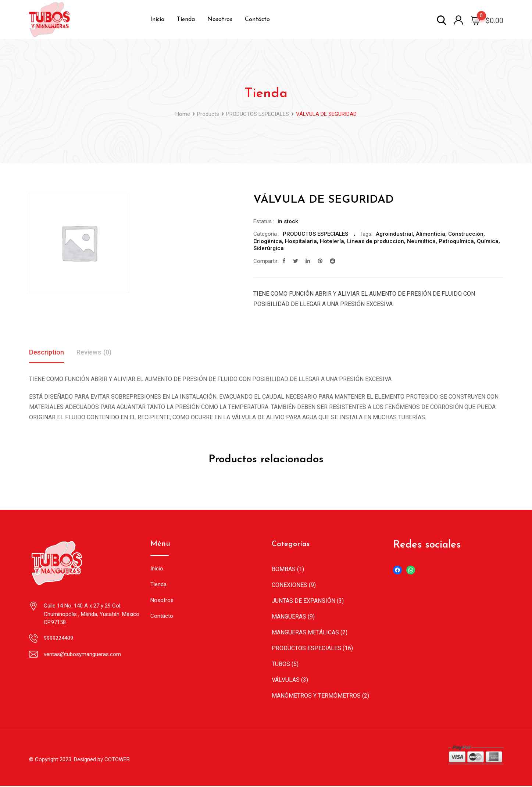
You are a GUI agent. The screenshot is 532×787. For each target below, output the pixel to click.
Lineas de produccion (376, 241)
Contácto (257, 19)
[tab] (48, 353)
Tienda (186, 19)
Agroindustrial (394, 234)
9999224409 (58, 639)
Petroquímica (456, 241)
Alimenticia (431, 234)
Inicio (157, 19)
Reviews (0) (99, 353)
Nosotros (220, 19)
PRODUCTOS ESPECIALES (315, 234)
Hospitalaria (301, 241)
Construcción (466, 234)
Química (488, 241)
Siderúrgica (269, 248)
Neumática (421, 241)
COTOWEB (117, 760)
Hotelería (332, 241)
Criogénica (268, 241)
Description (48, 353)
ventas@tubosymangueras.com (82, 655)
